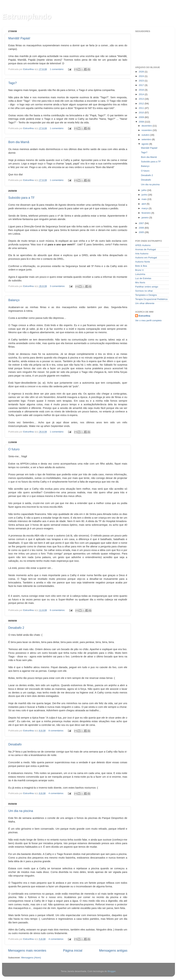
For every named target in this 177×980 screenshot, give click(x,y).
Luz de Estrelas (143, 278)
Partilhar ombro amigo (147, 287)
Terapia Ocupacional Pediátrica (151, 299)
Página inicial (73, 950)
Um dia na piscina (21, 811)
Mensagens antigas (113, 950)
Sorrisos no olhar (144, 291)
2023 (142, 81)
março (145, 208)
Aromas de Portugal (145, 249)
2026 (142, 72)
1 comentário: (57, 69)
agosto (145, 144)
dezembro (147, 126)
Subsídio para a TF (22, 198)
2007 (142, 223)
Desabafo (15, 744)
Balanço (14, 300)
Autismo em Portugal (146, 258)
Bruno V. (140, 270)
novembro (147, 130)
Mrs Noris (140, 283)
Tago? (13, 83)
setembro (147, 139)
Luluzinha (140, 274)
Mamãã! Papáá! (19, 38)
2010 (142, 113)
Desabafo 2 (16, 628)
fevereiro (146, 213)
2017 (142, 85)
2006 (142, 228)
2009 (142, 117)
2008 (142, 122)
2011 (142, 108)
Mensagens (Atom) (31, 958)
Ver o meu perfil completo (148, 320)
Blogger (112, 971)
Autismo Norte (143, 262)
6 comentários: (58, 610)
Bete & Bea (141, 266)
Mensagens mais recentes (27, 950)
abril (144, 204)
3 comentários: (58, 286)
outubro (146, 135)
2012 (142, 104)
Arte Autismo (142, 254)
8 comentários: (57, 731)
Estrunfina (144, 316)
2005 (142, 232)
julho (144, 190)
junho (145, 195)
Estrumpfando (27, 17)
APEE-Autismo (143, 245)
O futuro (14, 449)
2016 (142, 90)
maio (144, 199)
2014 (142, 94)
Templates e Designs (146, 295)
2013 (142, 99)
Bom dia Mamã (19, 142)
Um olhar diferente (145, 303)
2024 (142, 76)
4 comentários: (57, 793)
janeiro (145, 218)
